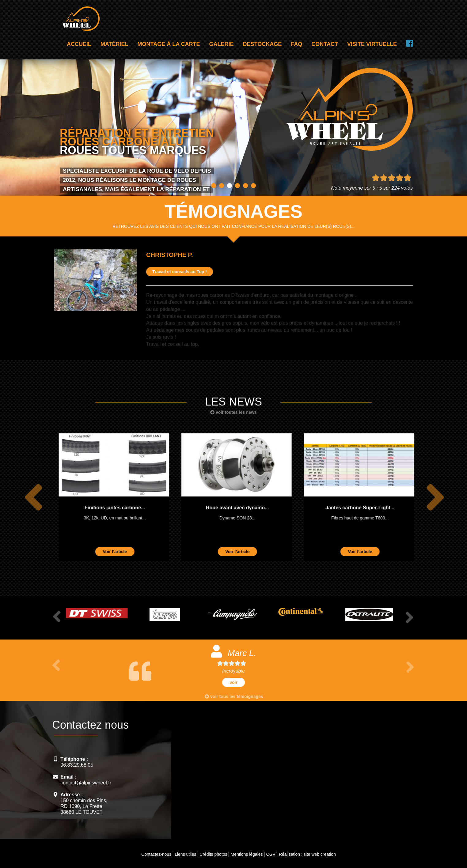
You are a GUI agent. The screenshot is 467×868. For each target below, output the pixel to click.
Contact (325, 44)
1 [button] (214, 186)
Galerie (222, 44)
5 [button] (245, 186)
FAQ (296, 44)
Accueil (79, 44)
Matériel (114, 44)
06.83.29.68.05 (77, 765)
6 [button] (253, 186)
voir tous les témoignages (234, 696)
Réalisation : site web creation (307, 854)
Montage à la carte (169, 44)
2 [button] (222, 186)
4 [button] (237, 186)
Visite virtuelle (372, 44)
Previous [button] (30, 497)
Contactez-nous (156, 854)
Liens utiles (185, 854)
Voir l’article (112, 552)
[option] (111, 497)
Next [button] (432, 497)
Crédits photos (213, 854)
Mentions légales (247, 854)
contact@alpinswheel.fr (86, 783)
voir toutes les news (233, 412)
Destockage (262, 44)
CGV (271, 854)
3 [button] (230, 186)
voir (233, 682)
